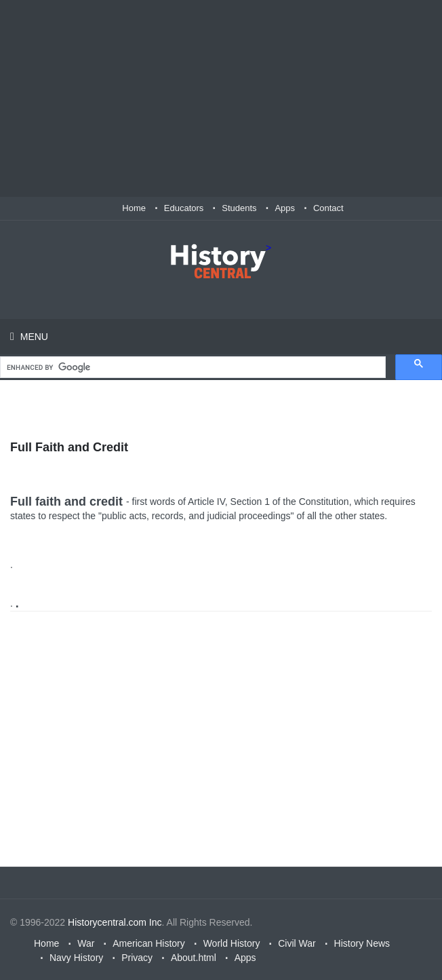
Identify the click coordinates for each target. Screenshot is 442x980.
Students (239, 208)
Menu (33, 337)
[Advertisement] (221, 98)
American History (149, 943)
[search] (192, 367)
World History (232, 943)
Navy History (76, 958)
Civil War (297, 943)
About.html (194, 958)
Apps (285, 208)
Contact (328, 208)
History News (362, 943)
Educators (184, 208)
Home (134, 208)
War (86, 943)
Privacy (137, 958)
